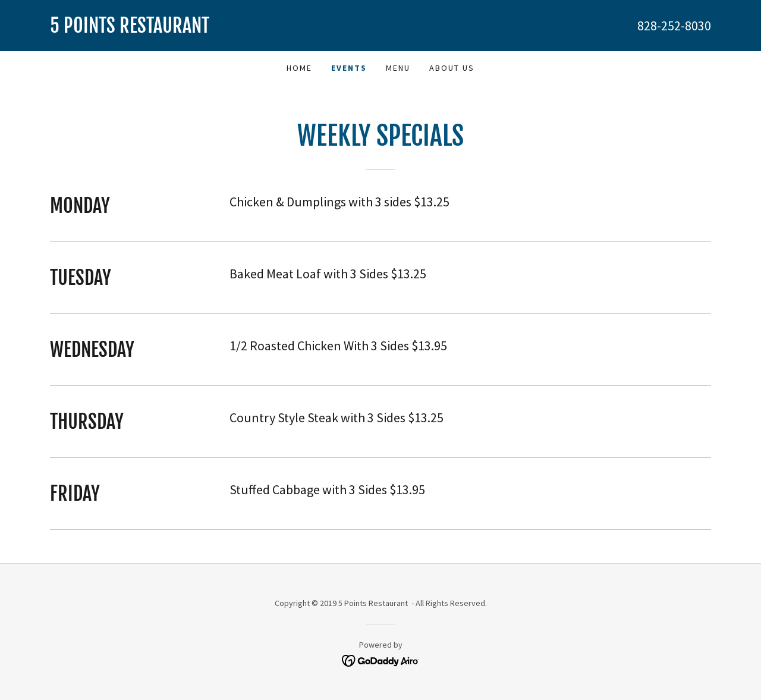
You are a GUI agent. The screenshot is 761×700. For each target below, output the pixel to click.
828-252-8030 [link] (674, 26)
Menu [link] (398, 68)
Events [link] (349, 68)
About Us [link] (452, 68)
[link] (215, 29)
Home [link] (299, 68)
